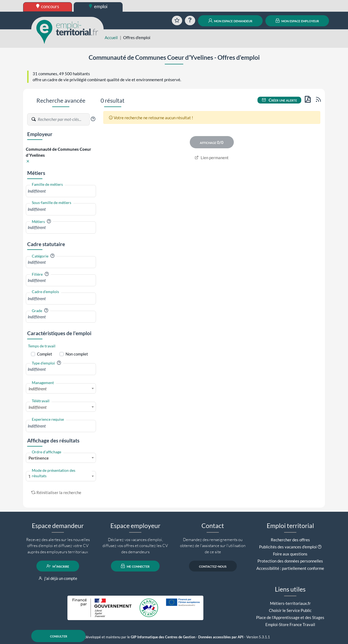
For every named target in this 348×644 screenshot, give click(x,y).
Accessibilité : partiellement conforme (290, 568)
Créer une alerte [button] (279, 100)
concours (48, 6)
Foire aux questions (290, 554)
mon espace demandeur (230, 21)
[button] (93, 119)
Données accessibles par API (221, 637)
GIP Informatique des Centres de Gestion (163, 637)
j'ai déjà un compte (58, 578)
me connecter (135, 566)
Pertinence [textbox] (39, 458)
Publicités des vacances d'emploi (288, 547)
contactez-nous (213, 566)
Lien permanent (212, 158)
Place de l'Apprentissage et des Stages (290, 617)
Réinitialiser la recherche (56, 492)
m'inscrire (58, 566)
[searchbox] (61, 191)
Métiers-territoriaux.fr (290, 603)
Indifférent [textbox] (38, 389)
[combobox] (61, 191)
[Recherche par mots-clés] (63, 120)
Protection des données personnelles (290, 561)
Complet (45, 354)
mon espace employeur (297, 21)
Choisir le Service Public (290, 610)
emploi (98, 6)
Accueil (111, 37)
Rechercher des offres (290, 540)
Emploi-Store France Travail (290, 624)
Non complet (77, 354)
